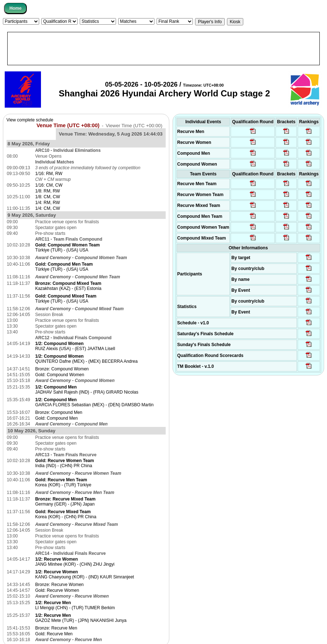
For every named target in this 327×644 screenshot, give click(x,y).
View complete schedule (30, 120)
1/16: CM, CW (49, 185)
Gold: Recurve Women (57, 590)
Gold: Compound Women (60, 375)
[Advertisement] (163, 49)
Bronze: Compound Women (62, 369)
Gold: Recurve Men (54, 634)
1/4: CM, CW (48, 208)
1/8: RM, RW (47, 191)
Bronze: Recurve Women (59, 585)
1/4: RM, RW (47, 203)
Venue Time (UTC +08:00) (68, 125)
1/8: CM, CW (48, 197)
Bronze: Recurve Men (56, 628)
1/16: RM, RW (49, 174)
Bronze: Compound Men (59, 412)
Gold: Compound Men (56, 418)
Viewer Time (134, 126)
